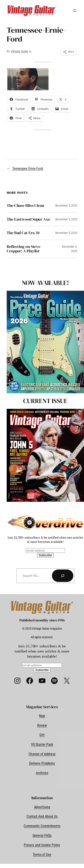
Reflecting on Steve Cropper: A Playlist (24, 249)
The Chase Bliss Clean (25, 206)
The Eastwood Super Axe (28, 219)
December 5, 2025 (66, 206)
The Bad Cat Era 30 (23, 233)
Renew (42, 725)
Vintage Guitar (20, 51)
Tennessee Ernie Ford (28, 169)
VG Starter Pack (42, 744)
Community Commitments (42, 826)
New (42, 716)
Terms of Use (42, 855)
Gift (42, 735)
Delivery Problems (42, 763)
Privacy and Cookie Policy (42, 845)
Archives (42, 773)
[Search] (63, 576)
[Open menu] (75, 11)
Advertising (42, 807)
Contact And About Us (42, 816)
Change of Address (42, 754)
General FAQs (42, 835)
